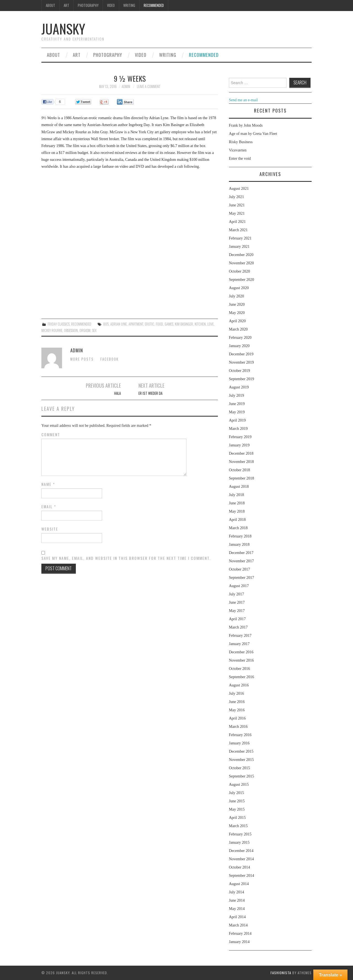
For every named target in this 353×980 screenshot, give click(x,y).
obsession (71, 330)
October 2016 (240, 669)
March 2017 (238, 627)
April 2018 (237, 520)
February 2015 (240, 834)
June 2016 (237, 702)
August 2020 (239, 288)
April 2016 (237, 718)
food (159, 324)
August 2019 (239, 387)
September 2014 (241, 876)
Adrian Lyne (119, 324)
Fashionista (281, 973)
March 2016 (238, 727)
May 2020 (237, 313)
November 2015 (241, 760)
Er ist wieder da (150, 393)
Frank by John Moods (246, 125)
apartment (136, 324)
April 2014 (237, 917)
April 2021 (237, 222)
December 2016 (241, 652)
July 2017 (236, 594)
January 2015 (239, 842)
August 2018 (239, 487)
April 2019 (237, 420)
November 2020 (241, 263)
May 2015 (237, 809)
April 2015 (237, 818)
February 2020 (240, 338)
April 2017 (237, 619)
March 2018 (238, 528)
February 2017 (240, 636)
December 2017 (241, 553)
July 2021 (236, 197)
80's (106, 324)
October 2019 (240, 371)
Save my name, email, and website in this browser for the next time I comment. (126, 558)
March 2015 (238, 826)
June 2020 (237, 304)
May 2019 (237, 412)
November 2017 (241, 561)
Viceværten (238, 150)
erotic (149, 324)
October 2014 (240, 867)
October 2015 (240, 768)
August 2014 (239, 884)
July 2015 (236, 793)
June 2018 (237, 503)
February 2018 (240, 536)
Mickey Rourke (52, 330)
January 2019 (239, 445)
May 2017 (237, 611)
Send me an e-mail (243, 100)
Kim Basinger (184, 324)
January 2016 (239, 743)
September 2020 (241, 280)
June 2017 (237, 602)
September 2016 (241, 677)
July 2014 (236, 892)
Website (50, 529)
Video (111, 5)
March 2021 (238, 230)
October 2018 (240, 470)
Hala (117, 393)
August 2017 (239, 586)
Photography (88, 5)
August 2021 (239, 189)
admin (126, 86)
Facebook (109, 359)
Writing (129, 5)
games (169, 324)
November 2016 (241, 660)
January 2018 (239, 544)
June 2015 (237, 801)
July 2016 (236, 693)
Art (66, 5)
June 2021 (237, 205)
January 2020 (239, 346)
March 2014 (238, 925)
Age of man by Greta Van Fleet (253, 134)
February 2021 (240, 238)
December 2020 (241, 255)
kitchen (200, 324)
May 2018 (237, 511)
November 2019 (241, 362)
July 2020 (236, 296)
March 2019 (238, 429)
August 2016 (239, 685)
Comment (51, 435)
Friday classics (59, 324)
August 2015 (239, 785)
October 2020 (240, 271)
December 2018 (241, 453)
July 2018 (236, 495)
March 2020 (238, 329)
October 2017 (240, 569)
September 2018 (241, 478)
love (211, 324)
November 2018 (241, 462)
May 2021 (237, 213)
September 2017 (241, 578)
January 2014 (239, 942)
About (50, 5)
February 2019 (240, 437)
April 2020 (237, 321)
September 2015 (241, 776)
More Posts (82, 359)
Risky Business (241, 142)
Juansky (63, 29)
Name (48, 484)
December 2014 (241, 851)
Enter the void (240, 159)
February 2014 (240, 934)
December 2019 (241, 354)
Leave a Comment (149, 86)
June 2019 (237, 404)
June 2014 (237, 900)
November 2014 (241, 859)
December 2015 (241, 751)
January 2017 (239, 644)
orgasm (85, 330)
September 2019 (241, 379)
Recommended (154, 5)
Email (49, 507)
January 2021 (239, 247)
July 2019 (236, 396)
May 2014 (237, 909)
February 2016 (240, 735)
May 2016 (237, 710)
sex (94, 330)
